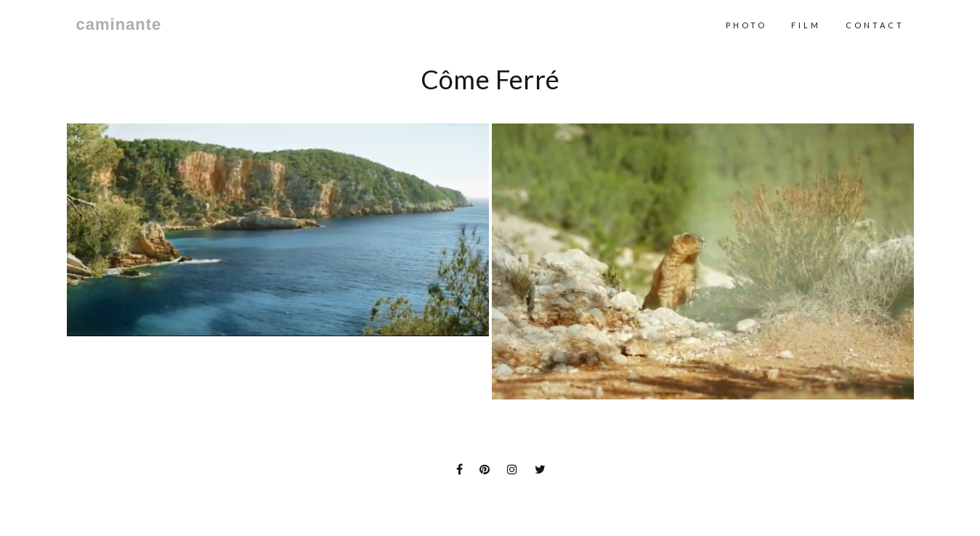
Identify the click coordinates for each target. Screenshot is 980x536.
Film (806, 25)
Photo (746, 25)
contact (875, 25)
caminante (119, 25)
